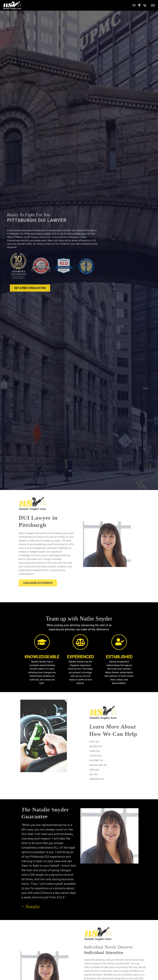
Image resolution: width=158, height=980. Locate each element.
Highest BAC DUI (109, 764)
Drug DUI (105, 768)
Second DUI (106, 746)
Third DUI (105, 751)
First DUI (105, 742)
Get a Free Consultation (30, 290)
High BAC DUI (107, 759)
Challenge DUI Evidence (48, 580)
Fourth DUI (106, 755)
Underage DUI (108, 777)
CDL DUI (104, 772)
